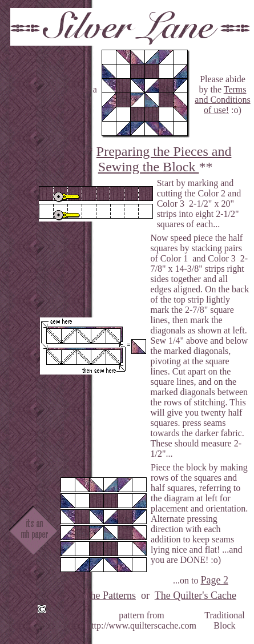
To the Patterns (105, 595)
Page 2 (214, 580)
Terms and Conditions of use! (222, 100)
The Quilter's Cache (195, 595)
